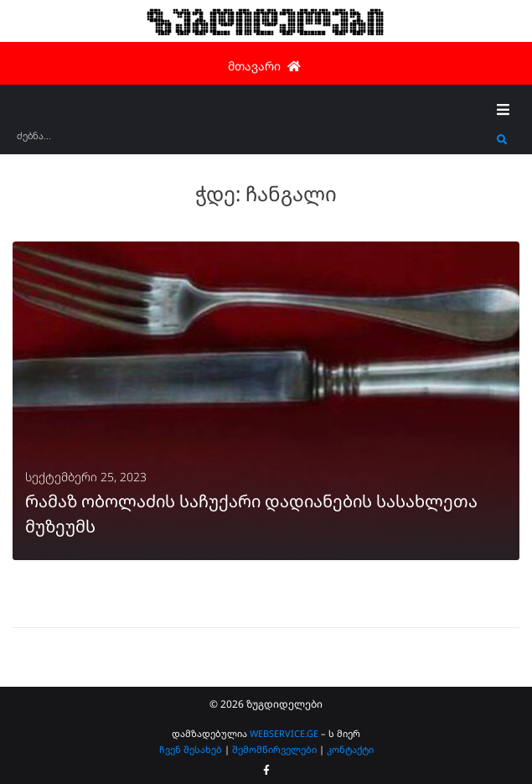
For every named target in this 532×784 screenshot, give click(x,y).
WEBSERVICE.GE (284, 733)
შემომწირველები (274, 749)
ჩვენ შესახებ (191, 749)
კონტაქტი (350, 749)
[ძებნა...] (253, 141)
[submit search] (502, 140)
